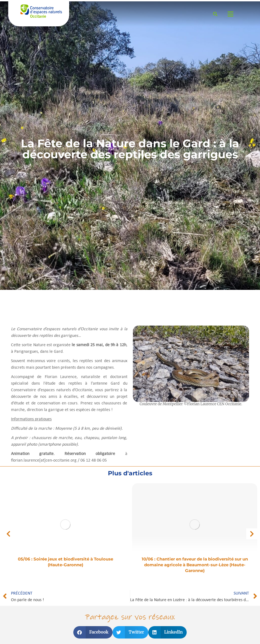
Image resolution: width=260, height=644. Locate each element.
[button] (8, 534)
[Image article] (65, 524)
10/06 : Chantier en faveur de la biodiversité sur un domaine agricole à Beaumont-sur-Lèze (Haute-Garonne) (195, 565)
